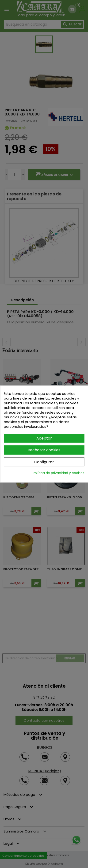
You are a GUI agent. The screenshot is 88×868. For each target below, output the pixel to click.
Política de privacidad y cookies (59, 473)
